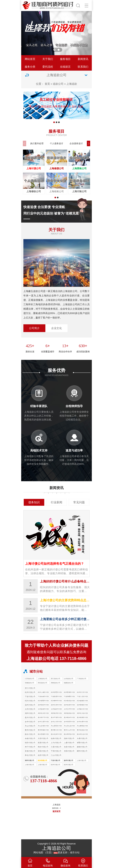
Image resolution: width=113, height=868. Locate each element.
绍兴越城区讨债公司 (82, 701)
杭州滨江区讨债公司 (82, 693)
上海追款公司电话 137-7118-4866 (56, 659)
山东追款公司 (69, 679)
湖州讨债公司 (29, 760)
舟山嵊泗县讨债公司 (82, 726)
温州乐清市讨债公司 (56, 705)
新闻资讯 (83, 59)
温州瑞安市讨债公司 (43, 705)
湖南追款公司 (56, 683)
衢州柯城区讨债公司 (43, 730)
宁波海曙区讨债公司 (69, 697)
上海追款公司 (42, 679)
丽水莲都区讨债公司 (43, 734)
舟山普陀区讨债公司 (56, 726)
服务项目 (65, 59)
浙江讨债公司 (30, 688)
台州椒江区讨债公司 (82, 709)
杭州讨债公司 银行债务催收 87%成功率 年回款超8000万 (56, 765)
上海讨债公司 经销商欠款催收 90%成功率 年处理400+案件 (82, 761)
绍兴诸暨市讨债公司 (43, 701)
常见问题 (79, 502)
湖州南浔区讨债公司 (56, 714)
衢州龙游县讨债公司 (82, 730)
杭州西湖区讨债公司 (69, 693)
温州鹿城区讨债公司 (82, 705)
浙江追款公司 (56, 679)
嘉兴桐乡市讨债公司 (69, 718)
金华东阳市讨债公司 (69, 722)
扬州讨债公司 (69, 760)
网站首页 (30, 59)
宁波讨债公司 (56, 760)
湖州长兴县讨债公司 (82, 714)
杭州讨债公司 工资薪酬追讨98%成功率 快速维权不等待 (69, 765)
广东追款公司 (82, 679)
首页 (47, 84)
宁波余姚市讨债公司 (43, 697)
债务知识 (34, 502)
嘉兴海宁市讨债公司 (43, 718)
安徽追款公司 (29, 683)
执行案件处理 (37, 143)
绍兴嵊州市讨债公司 (56, 701)
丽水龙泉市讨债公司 (56, 734)
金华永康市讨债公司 (82, 722)
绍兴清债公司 (42, 760)
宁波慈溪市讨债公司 (56, 697)
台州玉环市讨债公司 (69, 709)
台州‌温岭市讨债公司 (56, 709)
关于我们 (48, 59)
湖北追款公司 (42, 683)
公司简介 (34, 328)
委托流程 (48, 67)
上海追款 (72, 84)
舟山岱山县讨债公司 (69, 726)
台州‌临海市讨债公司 (43, 709)
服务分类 (30, 67)
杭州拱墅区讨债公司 (56, 693)
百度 (49, 852)
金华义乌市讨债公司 (56, 722)
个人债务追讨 (56, 143)
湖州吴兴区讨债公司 (43, 714)
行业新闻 (56, 502)
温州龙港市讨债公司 (69, 705)
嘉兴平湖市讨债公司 (56, 718)
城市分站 (75, 852)
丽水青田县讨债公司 (69, 734)
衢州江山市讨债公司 (69, 730)
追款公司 (58, 84)
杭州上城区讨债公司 (43, 693)
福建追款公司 (69, 683)
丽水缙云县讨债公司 (82, 734)
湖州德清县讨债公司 (69, 714)
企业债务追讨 (76, 143)
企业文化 (56, 328)
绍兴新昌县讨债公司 (69, 701)
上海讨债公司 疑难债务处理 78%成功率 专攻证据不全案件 (43, 765)
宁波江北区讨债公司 (82, 697)
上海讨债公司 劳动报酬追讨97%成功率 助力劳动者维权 (30, 765)
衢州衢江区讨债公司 (56, 730)
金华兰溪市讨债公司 (43, 722)
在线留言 (65, 67)
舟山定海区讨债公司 (43, 726)
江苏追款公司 (29, 679)
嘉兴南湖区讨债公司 (82, 718)
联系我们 (83, 67)
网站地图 (38, 852)
